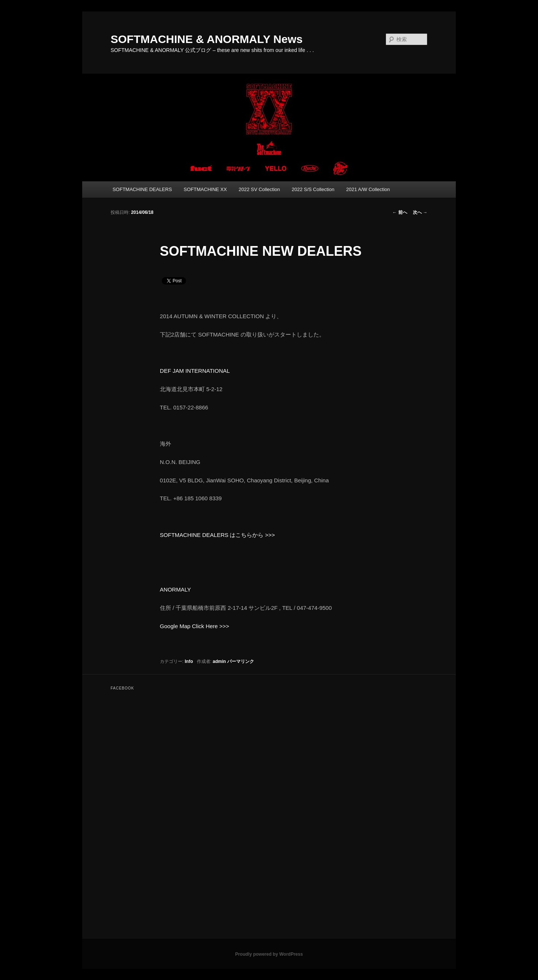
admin (219, 661)
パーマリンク (241, 661)
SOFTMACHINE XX (205, 189)
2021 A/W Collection (368, 189)
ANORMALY (175, 589)
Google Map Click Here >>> (195, 626)
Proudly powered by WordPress (269, 954)
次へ (420, 212)
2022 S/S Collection (313, 189)
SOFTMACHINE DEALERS (142, 189)
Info (189, 661)
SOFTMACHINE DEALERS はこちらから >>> (217, 535)
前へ (400, 212)
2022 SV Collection (259, 189)
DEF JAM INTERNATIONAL (195, 371)
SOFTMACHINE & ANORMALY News (207, 39)
